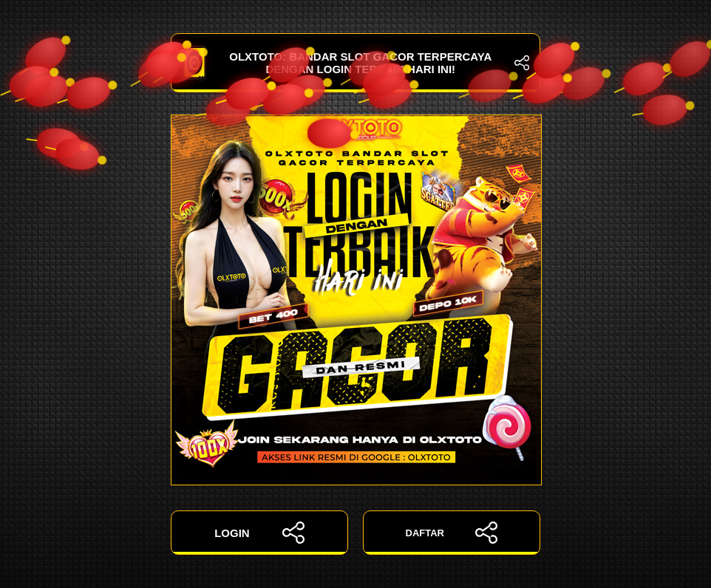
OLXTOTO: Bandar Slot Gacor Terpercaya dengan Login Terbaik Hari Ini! (355, 63)
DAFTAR (452, 533)
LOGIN (259, 533)
